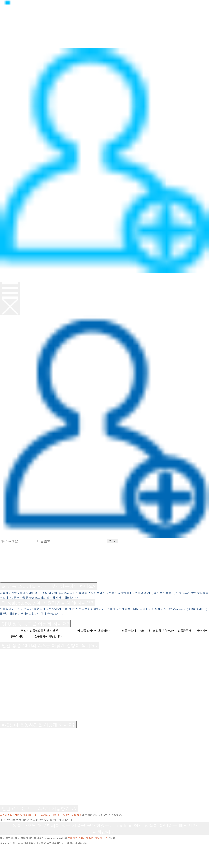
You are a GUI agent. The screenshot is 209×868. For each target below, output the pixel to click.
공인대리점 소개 (75, 576)
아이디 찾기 (151, 540)
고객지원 (9, 42)
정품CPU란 (11, 28)
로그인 (7, 275)
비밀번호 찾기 (179, 540)
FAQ (24, 576)
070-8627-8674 (50, 851)
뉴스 (4, 37)
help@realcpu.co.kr (20, 856)
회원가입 (9, 279)
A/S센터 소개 (44, 576)
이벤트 (7, 46)
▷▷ (25, 847)
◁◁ (4, 847)
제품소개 (9, 33)
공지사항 (9, 576)
